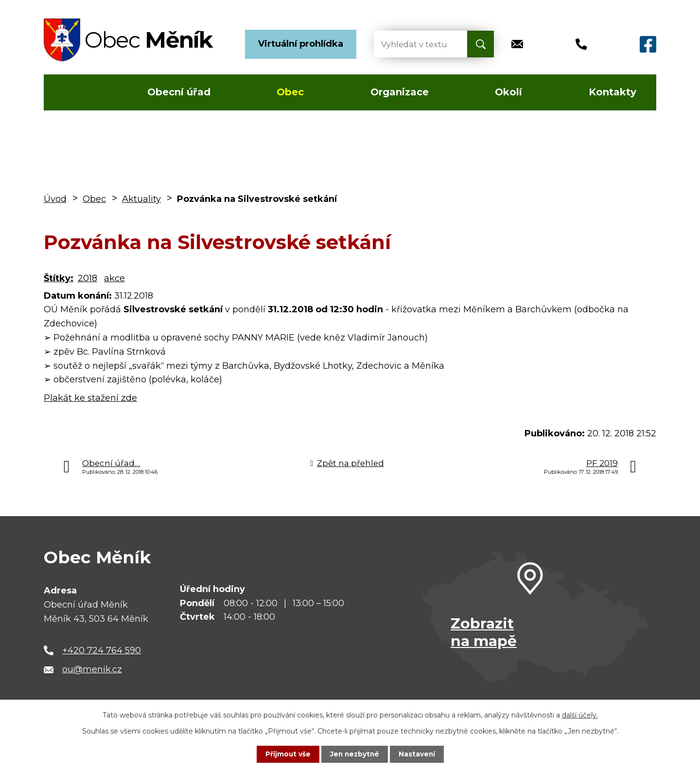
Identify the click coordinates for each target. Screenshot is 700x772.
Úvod (72, 92)
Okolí (508, 92)
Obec (290, 92)
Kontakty (612, 92)
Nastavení (418, 754)
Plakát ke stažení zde (90, 398)
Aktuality (141, 199)
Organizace (400, 92)
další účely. (580, 715)
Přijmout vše (287, 754)
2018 (87, 278)
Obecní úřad (179, 92)
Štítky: (59, 278)
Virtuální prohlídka (301, 44)
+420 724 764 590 (102, 650)
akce (114, 278)
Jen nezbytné (355, 754)
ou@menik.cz (92, 669)
